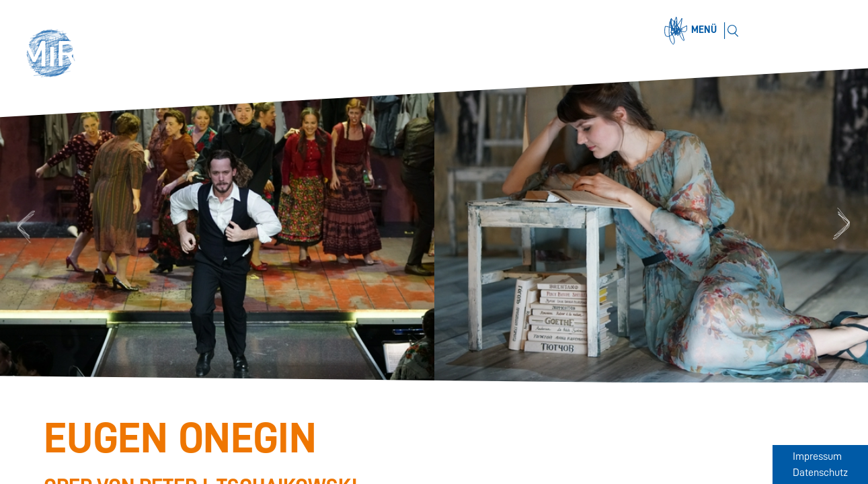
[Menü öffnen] (693, 31)
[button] (55, 55)
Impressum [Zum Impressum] (817, 456)
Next (844, 226)
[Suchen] (733, 31)
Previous (24, 226)
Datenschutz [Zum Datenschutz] (820, 473)
